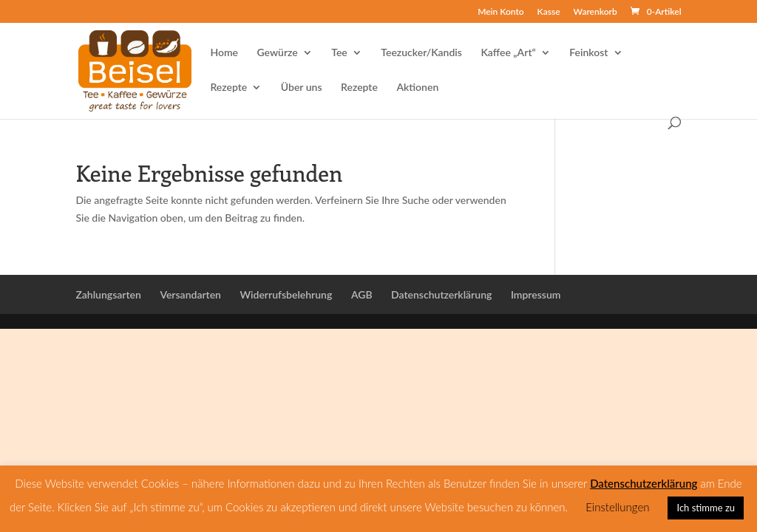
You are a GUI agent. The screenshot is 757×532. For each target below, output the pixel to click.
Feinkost (588, 53)
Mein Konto (500, 12)
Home (224, 53)
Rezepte (228, 88)
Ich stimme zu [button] (706, 508)
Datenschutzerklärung (441, 294)
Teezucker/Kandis (421, 53)
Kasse (549, 12)
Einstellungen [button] (617, 507)
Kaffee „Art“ (508, 53)
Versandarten (190, 294)
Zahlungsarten (108, 294)
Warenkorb (595, 12)
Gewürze (278, 53)
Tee (339, 53)
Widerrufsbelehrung (286, 294)
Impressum (536, 294)
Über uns (302, 88)
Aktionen (417, 88)
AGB (362, 294)
